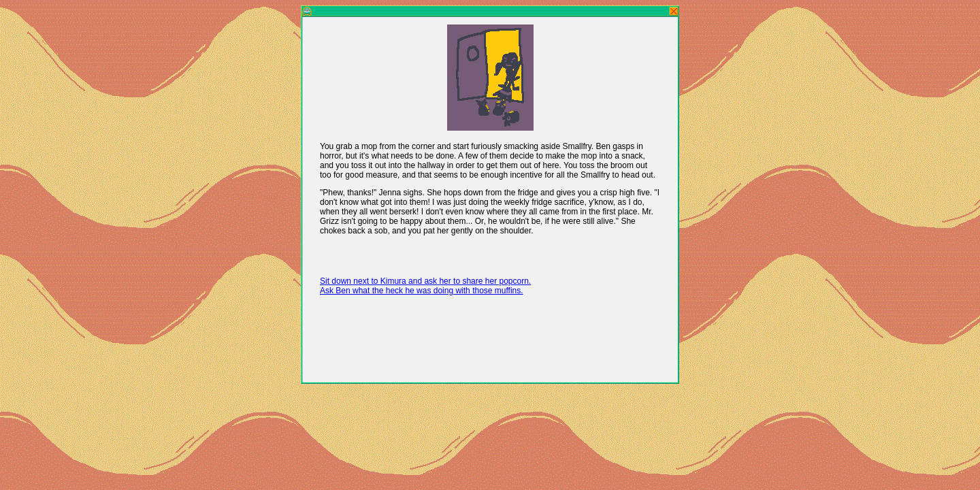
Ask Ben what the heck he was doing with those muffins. (422, 291)
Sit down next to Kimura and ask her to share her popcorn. (425, 281)
